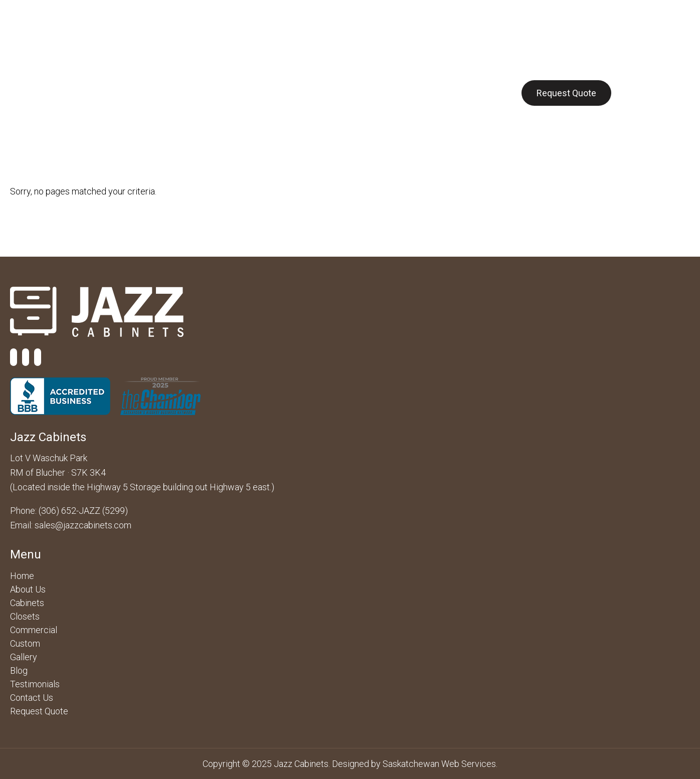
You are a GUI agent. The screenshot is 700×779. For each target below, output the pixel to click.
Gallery (386, 92)
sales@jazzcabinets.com (83, 525)
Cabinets (163, 92)
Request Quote (566, 93)
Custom (336, 92)
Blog (428, 92)
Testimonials (35, 684)
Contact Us (479, 92)
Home (22, 576)
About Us (107, 92)
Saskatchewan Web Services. (440, 764)
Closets (285, 92)
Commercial (225, 92)
